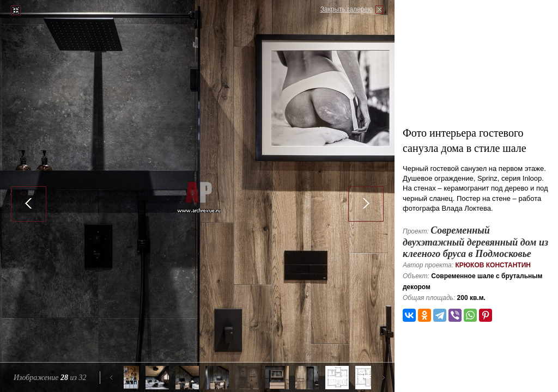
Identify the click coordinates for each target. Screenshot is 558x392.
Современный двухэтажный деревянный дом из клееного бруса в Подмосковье (475, 242)
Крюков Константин (493, 265)
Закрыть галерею (347, 9)
